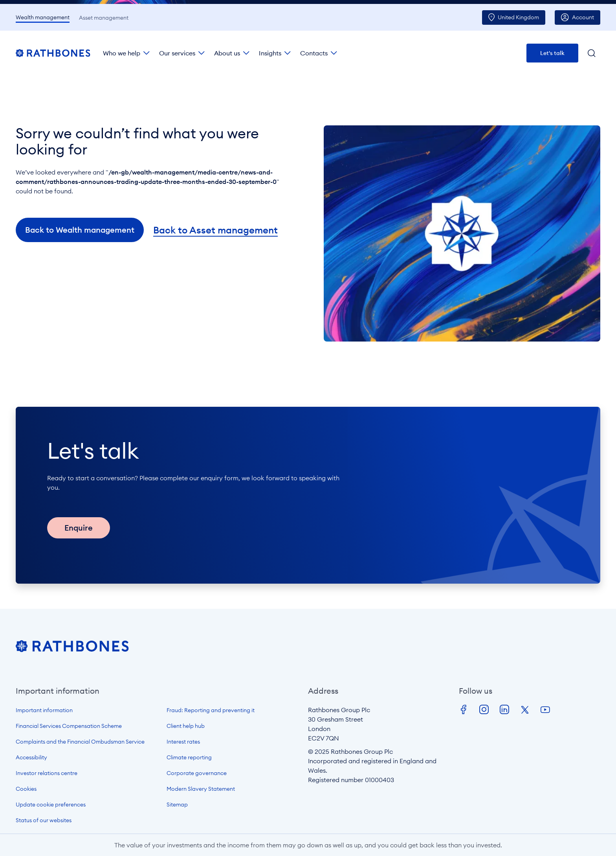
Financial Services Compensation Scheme (69, 726)
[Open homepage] (72, 650)
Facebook (464, 710)
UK (518, 17)
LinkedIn (504, 710)
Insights (270, 53)
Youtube (545, 710)
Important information (44, 710)
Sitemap (177, 805)
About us (227, 53)
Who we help (122, 53)
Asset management (104, 18)
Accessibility (31, 757)
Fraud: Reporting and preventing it (211, 710)
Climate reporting (189, 757)
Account (583, 17)
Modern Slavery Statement (201, 789)
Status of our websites (44, 820)
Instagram (484, 710)
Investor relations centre (47, 773)
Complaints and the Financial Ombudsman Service (80, 742)
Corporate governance (197, 773)
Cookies (26, 789)
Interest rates (183, 742)
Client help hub (186, 726)
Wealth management (43, 17)
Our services (177, 53)
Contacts (314, 53)
